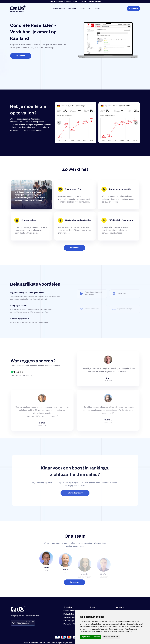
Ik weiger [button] (97, 637)
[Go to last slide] (59, 123)
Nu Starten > (21, 56)
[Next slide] (136, 123)
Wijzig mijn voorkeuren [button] (111, 637)
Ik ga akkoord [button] (86, 637)
